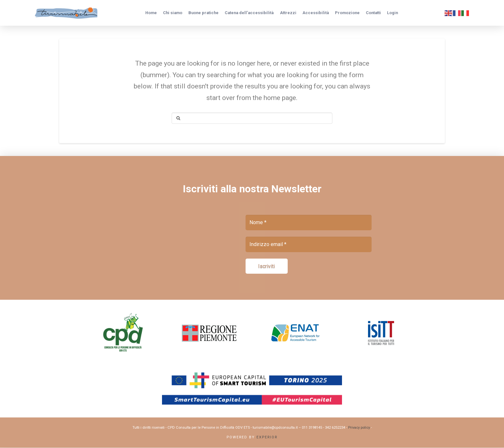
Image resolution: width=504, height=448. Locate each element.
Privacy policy (359, 428)
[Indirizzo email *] (309, 244)
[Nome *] (309, 223)
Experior (267, 438)
